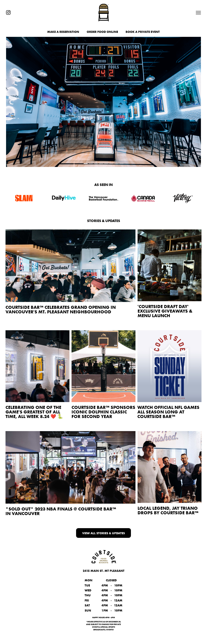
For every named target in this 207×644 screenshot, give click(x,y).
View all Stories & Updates (103, 533)
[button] (197, 13)
